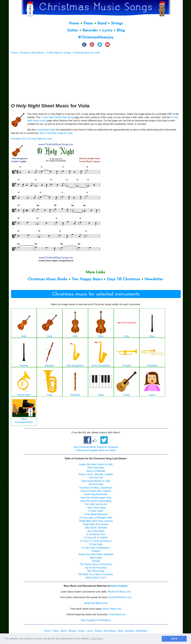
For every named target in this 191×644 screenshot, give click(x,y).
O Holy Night (96, 544)
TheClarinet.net (117, 614)
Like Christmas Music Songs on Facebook (96, 447)
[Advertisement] (96, 78)
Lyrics (107, 30)
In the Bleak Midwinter (96, 514)
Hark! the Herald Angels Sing (96, 498)
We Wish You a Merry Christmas (96, 574)
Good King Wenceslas (96, 494)
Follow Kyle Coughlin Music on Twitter (96, 450)
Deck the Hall (96, 478)
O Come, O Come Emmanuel (96, 541)
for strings (58, 53)
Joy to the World (96, 531)
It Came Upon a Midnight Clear (96, 518)
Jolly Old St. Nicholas (96, 528)
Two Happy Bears (87, 279)
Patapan (96, 551)
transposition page (46, 130)
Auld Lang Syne (96, 468)
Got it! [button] (174, 639)
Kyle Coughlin (119, 586)
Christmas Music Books (47, 279)
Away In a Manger (96, 471)
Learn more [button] (97, 639)
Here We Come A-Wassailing (96, 501)
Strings (117, 23)
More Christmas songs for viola (56, 133)
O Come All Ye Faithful (96, 538)
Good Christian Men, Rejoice (96, 491)
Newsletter (154, 279)
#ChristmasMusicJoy (96, 37)
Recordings (110, 631)
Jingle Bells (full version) (96, 524)
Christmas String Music (32, 53)
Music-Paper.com (112, 609)
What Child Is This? (96, 578)
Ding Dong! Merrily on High (96, 481)
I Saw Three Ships (96, 508)
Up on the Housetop (96, 568)
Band (103, 23)
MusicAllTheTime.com (120, 597)
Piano (88, 23)
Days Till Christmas (123, 279)
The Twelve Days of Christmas (96, 564)
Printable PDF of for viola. (32, 139)
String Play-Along (57, 117)
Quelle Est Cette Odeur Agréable (96, 554)
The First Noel (96, 484)
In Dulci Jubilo (96, 511)
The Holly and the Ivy (96, 504)
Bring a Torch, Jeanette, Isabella (96, 474)
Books (98, 631)
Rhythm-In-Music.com (119, 592)
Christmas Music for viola (86, 53)
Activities (129, 631)
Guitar (73, 30)
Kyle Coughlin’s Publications (96, 620)
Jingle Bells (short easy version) (96, 521)
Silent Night (96, 558)
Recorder (90, 30)
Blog (121, 30)
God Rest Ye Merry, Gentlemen (96, 488)
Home (74, 23)
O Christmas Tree (96, 534)
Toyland (96, 561)
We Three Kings (96, 571)
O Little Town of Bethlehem (96, 548)
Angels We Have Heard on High (96, 464)
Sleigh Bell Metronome (96, 603)
